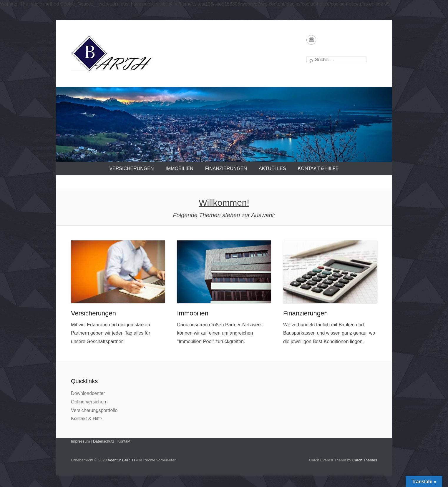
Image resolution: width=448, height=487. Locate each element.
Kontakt (124, 441)
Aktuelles (272, 168)
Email (311, 40)
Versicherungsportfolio (94, 410)
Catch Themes (365, 460)
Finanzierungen (226, 168)
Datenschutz (104, 441)
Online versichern (89, 402)
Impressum (80, 441)
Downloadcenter (88, 393)
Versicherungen (131, 168)
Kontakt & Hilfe (318, 168)
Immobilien (180, 168)
